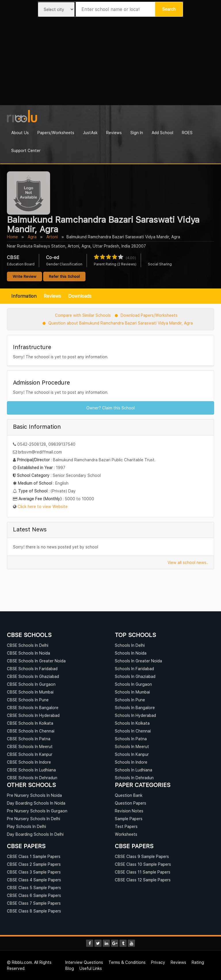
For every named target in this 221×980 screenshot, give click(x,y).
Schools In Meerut (132, 746)
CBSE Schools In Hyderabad (33, 715)
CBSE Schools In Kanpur (30, 754)
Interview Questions (84, 962)
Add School (162, 133)
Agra (32, 237)
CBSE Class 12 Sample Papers (143, 880)
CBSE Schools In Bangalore (33, 708)
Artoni (52, 237)
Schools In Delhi (130, 645)
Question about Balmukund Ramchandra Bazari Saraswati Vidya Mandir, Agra (121, 323)
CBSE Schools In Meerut (30, 746)
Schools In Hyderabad (135, 715)
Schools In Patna (131, 739)
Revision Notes (129, 811)
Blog (70, 968)
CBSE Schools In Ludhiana (31, 770)
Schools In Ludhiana (134, 770)
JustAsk (90, 133)
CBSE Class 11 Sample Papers (143, 872)
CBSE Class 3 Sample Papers (34, 872)
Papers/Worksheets (56, 133)
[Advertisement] (110, 62)
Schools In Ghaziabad (135, 676)
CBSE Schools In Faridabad (32, 669)
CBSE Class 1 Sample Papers (34, 856)
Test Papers (126, 826)
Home (12, 237)
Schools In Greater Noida (138, 661)
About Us (20, 133)
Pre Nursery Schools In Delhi (34, 819)
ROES (187, 133)
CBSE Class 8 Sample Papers (34, 911)
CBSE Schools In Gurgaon (31, 684)
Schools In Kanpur (132, 754)
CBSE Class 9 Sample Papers (142, 856)
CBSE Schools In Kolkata (30, 723)
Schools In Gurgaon (133, 684)
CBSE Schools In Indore (29, 762)
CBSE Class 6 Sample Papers (34, 895)
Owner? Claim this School (110, 408)
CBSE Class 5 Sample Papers (34, 888)
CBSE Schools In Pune (28, 700)
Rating (198, 962)
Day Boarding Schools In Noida (36, 803)
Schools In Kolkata (132, 723)
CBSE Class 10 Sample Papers (143, 864)
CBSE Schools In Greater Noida (36, 661)
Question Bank (129, 795)
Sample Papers (129, 819)
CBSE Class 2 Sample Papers (34, 864)
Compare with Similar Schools (83, 315)
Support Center (26, 150)
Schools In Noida (131, 653)
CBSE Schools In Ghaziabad (33, 676)
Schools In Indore (131, 762)
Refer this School (64, 276)
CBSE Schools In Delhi (28, 645)
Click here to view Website (43, 506)
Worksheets (126, 834)
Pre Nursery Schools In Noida (34, 795)
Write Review (24, 276)
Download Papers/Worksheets (149, 315)
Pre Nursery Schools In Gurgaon (37, 811)
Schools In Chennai (133, 731)
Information (24, 296)
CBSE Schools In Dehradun (32, 778)
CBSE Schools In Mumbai (30, 692)
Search (169, 9)
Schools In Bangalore (135, 708)
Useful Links (91, 968)
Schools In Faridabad (134, 669)
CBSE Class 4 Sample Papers (34, 880)
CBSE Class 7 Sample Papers (34, 903)
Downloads (80, 296)
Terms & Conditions (127, 962)
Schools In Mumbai (132, 692)
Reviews (114, 133)
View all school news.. (188, 562)
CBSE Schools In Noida (28, 653)
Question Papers (130, 803)
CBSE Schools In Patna (29, 739)
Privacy (158, 962)
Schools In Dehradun (134, 778)
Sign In (137, 133)
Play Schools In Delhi (26, 826)
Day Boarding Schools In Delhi (35, 834)
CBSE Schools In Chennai (31, 731)
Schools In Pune (130, 700)
